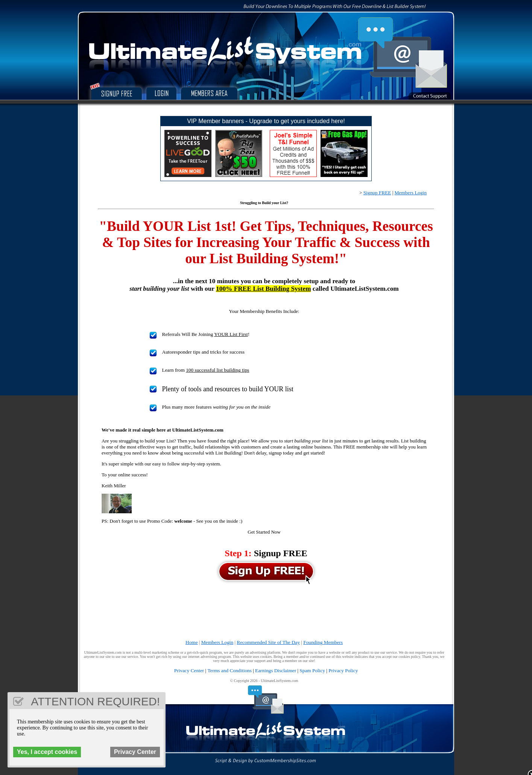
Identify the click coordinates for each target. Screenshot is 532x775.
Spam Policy (312, 670)
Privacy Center (189, 670)
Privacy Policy (343, 670)
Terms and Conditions (230, 670)
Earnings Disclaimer (276, 670)
